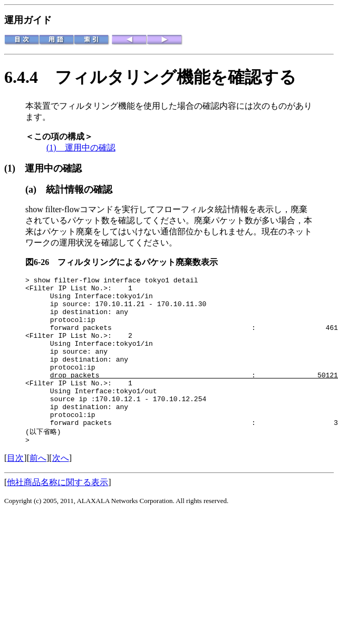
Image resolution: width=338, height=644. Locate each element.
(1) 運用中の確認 (81, 148)
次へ (61, 490)
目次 (15, 490)
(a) (36, 190)
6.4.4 (30, 77)
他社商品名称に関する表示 (57, 514)
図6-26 (41, 262)
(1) (15, 168)
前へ (38, 490)
